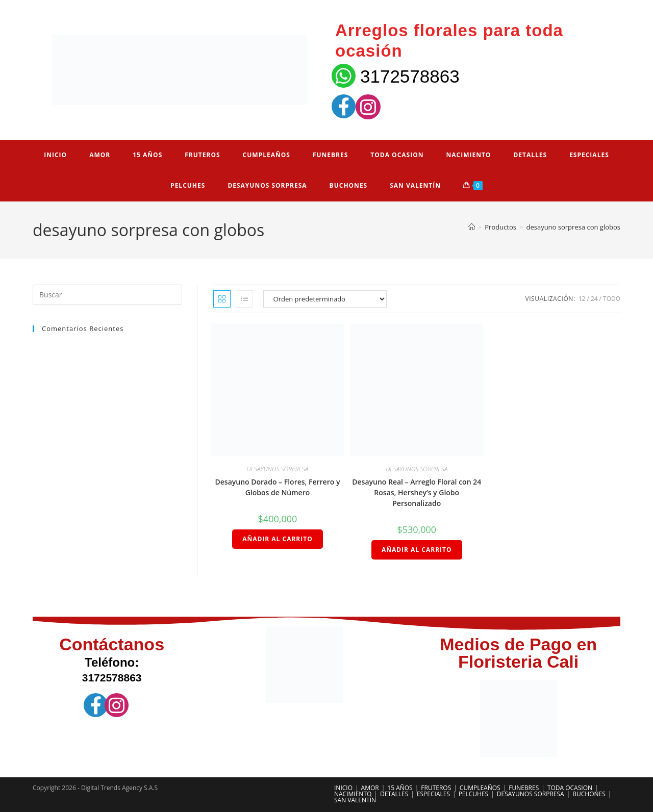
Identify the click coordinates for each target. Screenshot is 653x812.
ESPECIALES (433, 794)
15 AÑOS (400, 788)
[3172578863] (344, 76)
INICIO (343, 788)
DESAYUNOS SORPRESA (277, 469)
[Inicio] (472, 227)
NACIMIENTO (353, 794)
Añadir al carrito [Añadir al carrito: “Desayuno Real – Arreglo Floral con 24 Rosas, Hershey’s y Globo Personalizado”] (417, 550)
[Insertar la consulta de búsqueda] (107, 295)
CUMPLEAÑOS (480, 788)
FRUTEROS (436, 788)
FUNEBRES (524, 788)
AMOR (370, 788)
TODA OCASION (570, 788)
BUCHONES (589, 794)
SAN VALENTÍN (355, 800)
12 (582, 299)
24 (594, 299)
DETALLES (394, 794)
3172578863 (410, 76)
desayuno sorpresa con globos (573, 227)
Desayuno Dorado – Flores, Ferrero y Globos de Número (278, 487)
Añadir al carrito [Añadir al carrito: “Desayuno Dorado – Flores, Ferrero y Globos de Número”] (278, 539)
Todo (612, 299)
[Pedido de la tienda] (325, 299)
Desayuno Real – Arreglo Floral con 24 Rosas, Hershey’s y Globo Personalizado (417, 492)
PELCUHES (474, 794)
